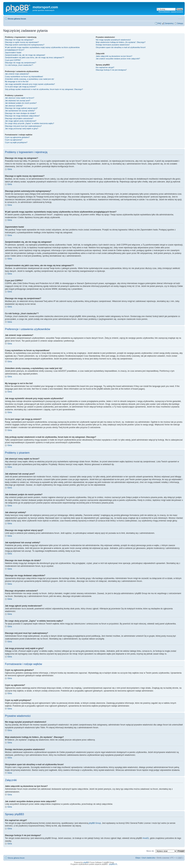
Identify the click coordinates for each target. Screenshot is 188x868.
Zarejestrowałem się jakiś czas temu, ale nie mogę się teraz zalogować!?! (35, 57)
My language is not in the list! (17, 81)
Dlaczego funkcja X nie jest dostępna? (111, 70)
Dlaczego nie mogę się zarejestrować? (21, 63)
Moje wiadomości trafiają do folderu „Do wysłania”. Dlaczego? (121, 42)
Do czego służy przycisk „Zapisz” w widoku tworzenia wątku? (30, 123)
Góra (10, 169)
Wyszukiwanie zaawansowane (171, 12)
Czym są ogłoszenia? (14, 140)
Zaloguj (180, 23)
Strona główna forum (17, 19)
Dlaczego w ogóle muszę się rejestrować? (22, 42)
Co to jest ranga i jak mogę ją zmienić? (21, 87)
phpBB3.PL (113, 864)
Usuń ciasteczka (148, 858)
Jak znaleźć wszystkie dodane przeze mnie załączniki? (118, 59)
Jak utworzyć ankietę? (14, 106)
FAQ (159, 23)
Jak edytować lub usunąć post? (18, 101)
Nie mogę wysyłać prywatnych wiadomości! (113, 40)
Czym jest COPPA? (13, 60)
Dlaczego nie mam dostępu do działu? (20, 113)
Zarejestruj (169, 23)
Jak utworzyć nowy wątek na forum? (20, 98)
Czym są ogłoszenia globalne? (17, 137)
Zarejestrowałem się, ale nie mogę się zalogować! (25, 55)
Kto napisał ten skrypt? (105, 67)
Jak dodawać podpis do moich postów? (21, 103)
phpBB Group (95, 823)
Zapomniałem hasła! (13, 53)
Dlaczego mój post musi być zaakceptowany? (23, 126)
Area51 (146, 838)
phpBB (86, 862)
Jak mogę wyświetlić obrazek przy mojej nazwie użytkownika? (30, 84)
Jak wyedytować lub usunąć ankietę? (20, 111)
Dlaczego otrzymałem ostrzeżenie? (19, 118)
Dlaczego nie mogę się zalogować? (19, 40)
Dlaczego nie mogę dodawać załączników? (22, 116)
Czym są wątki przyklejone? (16, 142)
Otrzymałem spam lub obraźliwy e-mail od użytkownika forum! (121, 47)
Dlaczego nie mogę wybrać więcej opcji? (21, 108)
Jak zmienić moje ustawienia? (17, 74)
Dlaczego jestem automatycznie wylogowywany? (25, 45)
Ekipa (138, 858)
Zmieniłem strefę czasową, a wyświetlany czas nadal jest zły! (30, 79)
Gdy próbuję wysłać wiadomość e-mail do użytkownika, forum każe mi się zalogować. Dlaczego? (44, 89)
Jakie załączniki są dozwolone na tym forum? (114, 56)
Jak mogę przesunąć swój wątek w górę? (22, 129)
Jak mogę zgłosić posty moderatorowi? (21, 121)
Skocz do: (150, 851)
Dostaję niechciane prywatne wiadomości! (113, 45)
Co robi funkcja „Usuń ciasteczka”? (19, 65)
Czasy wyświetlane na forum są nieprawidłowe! (24, 77)
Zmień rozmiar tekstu (181, 18)
